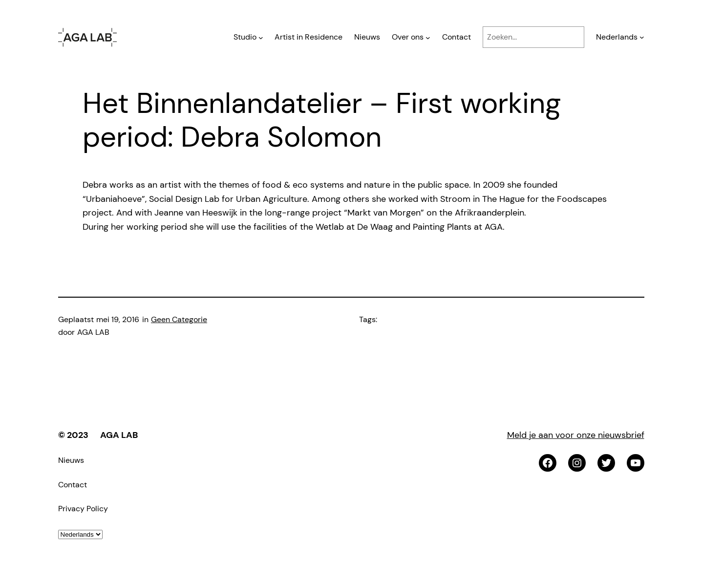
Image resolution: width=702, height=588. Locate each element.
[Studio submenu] (261, 37)
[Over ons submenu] (428, 37)
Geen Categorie (179, 319)
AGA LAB (119, 435)
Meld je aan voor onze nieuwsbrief (576, 435)
